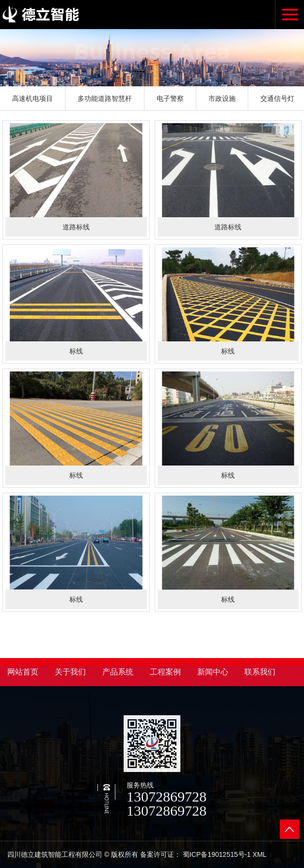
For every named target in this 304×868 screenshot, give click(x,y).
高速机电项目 (32, 98)
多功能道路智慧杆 (105, 98)
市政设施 (222, 98)
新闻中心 (213, 672)
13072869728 (167, 796)
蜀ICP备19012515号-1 (217, 854)
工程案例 (165, 672)
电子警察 (170, 98)
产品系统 (118, 672)
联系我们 (260, 672)
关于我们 (70, 672)
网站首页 (23, 672)
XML (260, 854)
